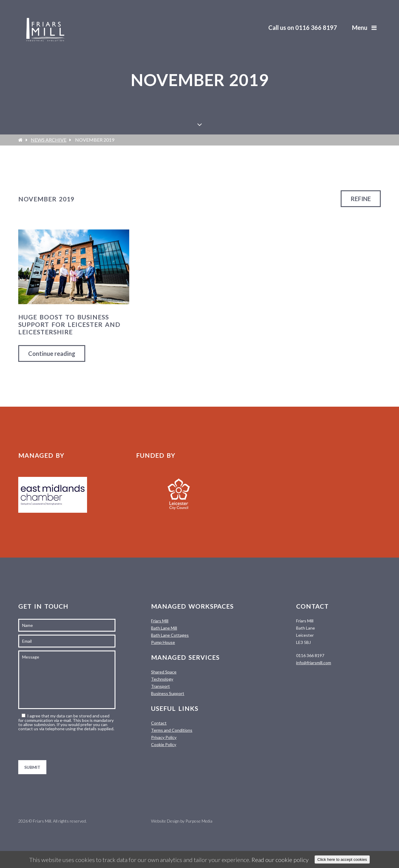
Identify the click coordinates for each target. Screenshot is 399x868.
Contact (159, 723)
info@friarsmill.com (314, 663)
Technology (162, 679)
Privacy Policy (164, 737)
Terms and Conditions (172, 730)
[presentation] (64, 745)
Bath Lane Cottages (170, 635)
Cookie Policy (164, 744)
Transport (160, 686)
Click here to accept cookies (342, 859)
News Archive (49, 140)
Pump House (163, 642)
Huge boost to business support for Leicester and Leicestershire (69, 324)
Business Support (168, 693)
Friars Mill (160, 621)
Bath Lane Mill (164, 628)
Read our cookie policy (280, 860)
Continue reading (52, 353)
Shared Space (164, 672)
